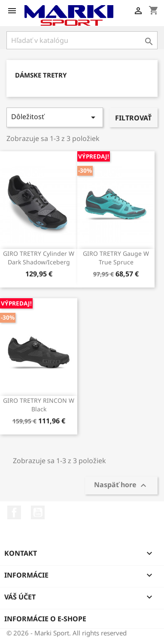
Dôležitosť (55, 117)
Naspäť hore (121, 485)
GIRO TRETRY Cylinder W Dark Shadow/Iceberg (39, 258)
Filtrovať (133, 118)
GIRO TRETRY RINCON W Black (39, 405)
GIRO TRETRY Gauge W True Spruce (116, 258)
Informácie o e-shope (45, 619)
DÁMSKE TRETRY (41, 75)
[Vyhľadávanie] (82, 40)
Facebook (14, 512)
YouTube (38, 512)
